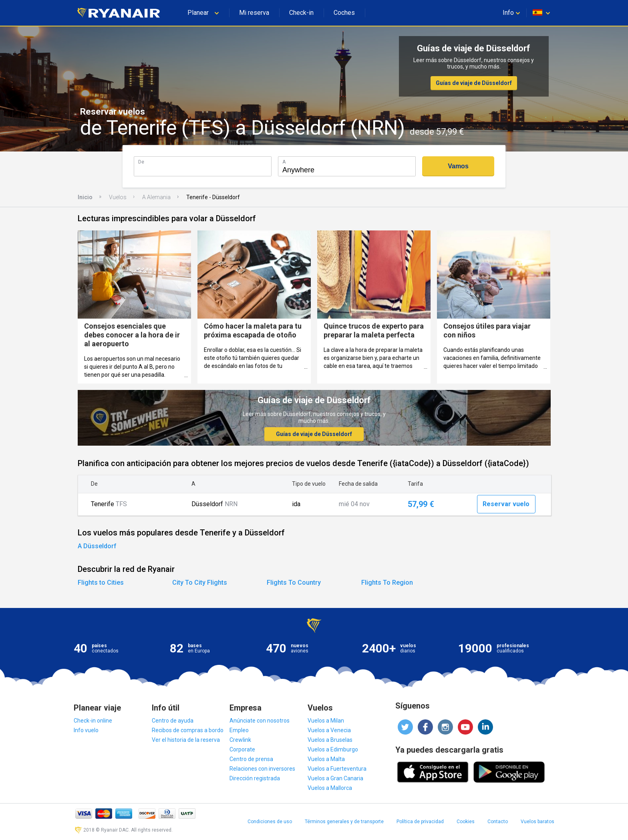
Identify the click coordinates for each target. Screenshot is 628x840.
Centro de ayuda (173, 721)
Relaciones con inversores (262, 769)
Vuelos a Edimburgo (333, 749)
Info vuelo (86, 730)
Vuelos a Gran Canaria (335, 778)
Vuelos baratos (537, 822)
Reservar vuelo (506, 504)
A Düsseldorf (97, 546)
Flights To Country (294, 583)
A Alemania (156, 197)
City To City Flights (200, 583)
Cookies (466, 822)
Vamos (458, 166)
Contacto (498, 822)
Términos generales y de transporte (344, 822)
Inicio (85, 197)
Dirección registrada (255, 778)
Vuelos (118, 197)
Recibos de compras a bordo (188, 730)
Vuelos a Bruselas (330, 740)
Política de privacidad (420, 822)
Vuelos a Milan (326, 721)
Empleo (239, 730)
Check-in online (93, 721)
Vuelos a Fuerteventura (337, 769)
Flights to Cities (101, 583)
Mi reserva (254, 13)
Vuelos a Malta (326, 759)
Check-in (301, 13)
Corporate (242, 749)
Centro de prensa (251, 759)
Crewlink (240, 740)
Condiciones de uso (270, 822)
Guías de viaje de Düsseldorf (474, 83)
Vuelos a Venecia (329, 730)
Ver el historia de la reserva (186, 740)
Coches (344, 13)
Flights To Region (387, 583)
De (141, 162)
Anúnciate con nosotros (260, 721)
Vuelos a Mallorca (330, 788)
